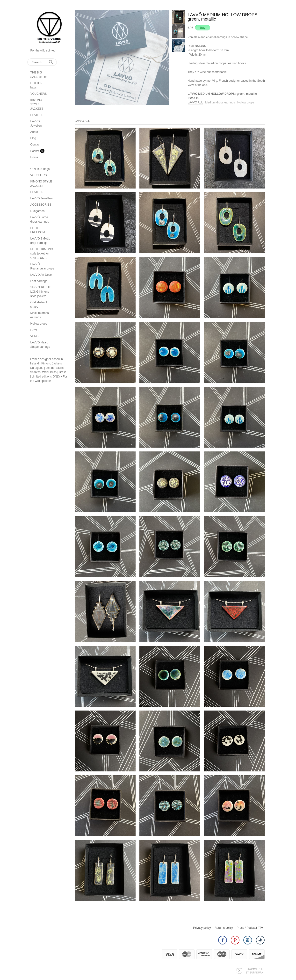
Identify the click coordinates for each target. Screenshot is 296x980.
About (34, 132)
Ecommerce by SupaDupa (254, 971)
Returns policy (224, 928)
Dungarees (38, 211)
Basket (35, 151)
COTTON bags (40, 169)
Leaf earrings (39, 281)
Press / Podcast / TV (250, 928)
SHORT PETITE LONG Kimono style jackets (41, 292)
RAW (34, 330)
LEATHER (37, 115)
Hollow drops (39, 324)
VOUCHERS (39, 94)
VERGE (36, 336)
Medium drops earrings (220, 102)
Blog (33, 138)
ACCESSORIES (41, 205)
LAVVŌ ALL (195, 102)
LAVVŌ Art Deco (41, 275)
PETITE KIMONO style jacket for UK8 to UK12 (42, 254)
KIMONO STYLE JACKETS (37, 104)
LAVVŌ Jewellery (42, 198)
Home (34, 157)
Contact (35, 145)
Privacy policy (202, 928)
